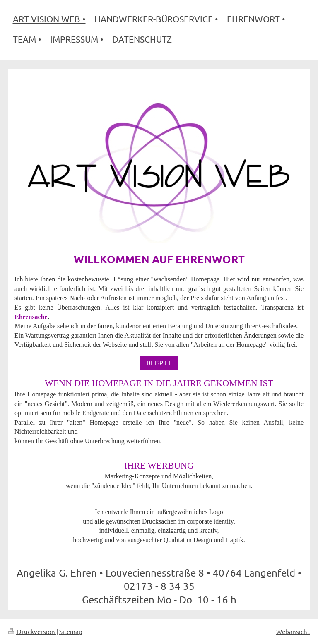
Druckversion (32, 631)
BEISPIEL (159, 363)
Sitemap (71, 631)
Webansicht (293, 631)
